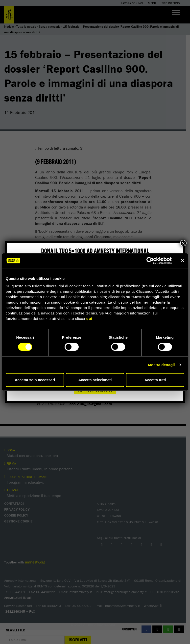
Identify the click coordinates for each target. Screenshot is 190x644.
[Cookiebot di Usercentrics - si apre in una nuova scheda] (150, 261)
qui (89, 319)
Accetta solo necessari (35, 380)
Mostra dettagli (161, 365)
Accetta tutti (155, 380)
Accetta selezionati (95, 380)
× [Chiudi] (183, 243)
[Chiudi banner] (183, 261)
